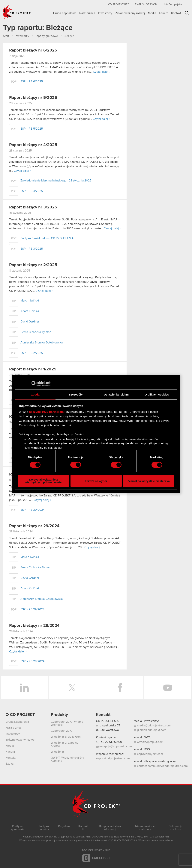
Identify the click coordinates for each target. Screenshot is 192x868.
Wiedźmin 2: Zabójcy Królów (64, 744)
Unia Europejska (172, 4)
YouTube (168, 688)
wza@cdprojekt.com (149, 742)
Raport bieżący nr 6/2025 (33, 50)
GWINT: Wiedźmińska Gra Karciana (67, 759)
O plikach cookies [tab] (157, 394)
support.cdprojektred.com (113, 758)
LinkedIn (24, 688)
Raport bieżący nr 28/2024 (34, 626)
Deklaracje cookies (175, 828)
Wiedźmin (57, 752)
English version (146, 4)
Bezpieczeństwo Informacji (110, 828)
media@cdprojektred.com (152, 725)
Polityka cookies (44, 828)
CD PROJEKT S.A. (108, 721)
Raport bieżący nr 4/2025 (33, 145)
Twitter (72, 688)
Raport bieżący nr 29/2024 (34, 526)
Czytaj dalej (101, 72)
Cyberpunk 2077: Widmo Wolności (67, 723)
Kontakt (176, 13)
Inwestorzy (105, 13)
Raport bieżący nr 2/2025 (33, 265)
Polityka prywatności (17, 828)
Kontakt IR (83, 828)
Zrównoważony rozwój (130, 13)
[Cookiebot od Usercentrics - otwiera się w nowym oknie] (34, 384)
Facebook (120, 688)
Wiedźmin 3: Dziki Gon (66, 737)
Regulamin (65, 826)
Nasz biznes (87, 13)
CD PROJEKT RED (119, 4)
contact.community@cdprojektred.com (161, 766)
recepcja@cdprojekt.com (114, 746)
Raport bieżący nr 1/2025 (33, 369)
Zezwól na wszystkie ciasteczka (149, 481)
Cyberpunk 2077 (62, 731)
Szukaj (188, 14)
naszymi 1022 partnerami (47, 412)
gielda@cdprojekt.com (150, 730)
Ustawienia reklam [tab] (116, 394)
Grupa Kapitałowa (65, 13)
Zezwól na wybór (96, 481)
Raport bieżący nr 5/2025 (33, 98)
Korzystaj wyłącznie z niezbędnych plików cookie (43, 481)
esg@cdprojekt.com (148, 754)
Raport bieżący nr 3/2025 (33, 207)
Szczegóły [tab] (76, 394)
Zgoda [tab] (35, 394)
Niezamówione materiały (145, 828)
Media (152, 13)
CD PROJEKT (17, 12)
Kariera (164, 13)
